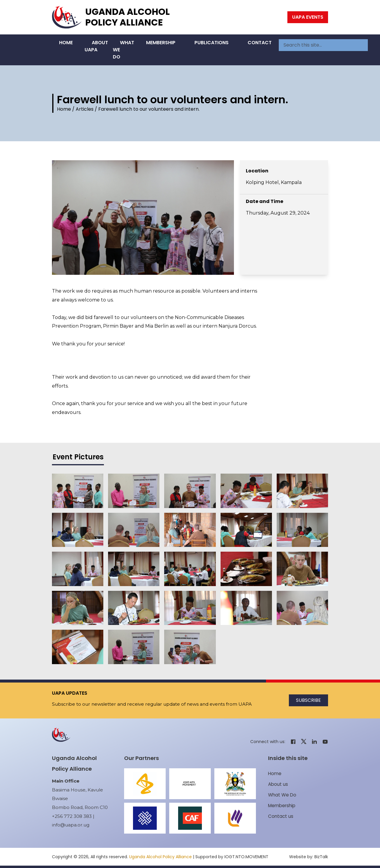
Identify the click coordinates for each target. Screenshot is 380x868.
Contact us (281, 816)
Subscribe (308, 700)
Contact (260, 43)
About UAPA (96, 46)
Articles (85, 109)
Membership (161, 43)
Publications (212, 43)
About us (278, 784)
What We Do (123, 50)
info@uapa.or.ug (71, 825)
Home (66, 43)
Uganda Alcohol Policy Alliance (128, 17)
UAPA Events (308, 17)
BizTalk (321, 857)
